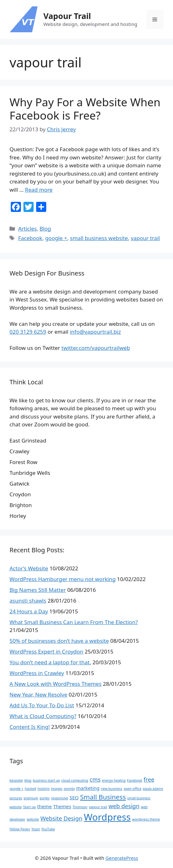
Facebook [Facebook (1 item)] (135, 780)
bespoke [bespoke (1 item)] (16, 780)
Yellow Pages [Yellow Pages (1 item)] (20, 829)
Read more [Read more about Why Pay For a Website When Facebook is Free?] (39, 190)
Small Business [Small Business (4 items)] (103, 797)
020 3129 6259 (28, 332)
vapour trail (145, 238)
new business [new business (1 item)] (112, 789)
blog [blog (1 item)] (28, 780)
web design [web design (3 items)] (124, 806)
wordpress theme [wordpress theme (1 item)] (146, 819)
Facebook (30, 238)
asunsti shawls (28, 601)
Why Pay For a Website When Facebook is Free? (85, 109)
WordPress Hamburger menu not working (63, 579)
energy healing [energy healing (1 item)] (114, 780)
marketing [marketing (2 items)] (88, 788)
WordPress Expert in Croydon (46, 651)
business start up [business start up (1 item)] (47, 780)
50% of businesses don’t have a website (59, 641)
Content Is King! (30, 727)
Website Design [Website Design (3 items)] (61, 818)
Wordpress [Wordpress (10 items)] (107, 817)
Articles (27, 229)
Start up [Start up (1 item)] (29, 807)
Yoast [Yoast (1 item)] (36, 829)
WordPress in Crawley (37, 673)
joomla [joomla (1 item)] (69, 789)
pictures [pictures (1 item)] (16, 798)
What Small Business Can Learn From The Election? (74, 622)
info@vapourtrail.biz (95, 332)
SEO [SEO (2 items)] (74, 797)
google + (56, 238)
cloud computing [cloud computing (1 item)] (75, 780)
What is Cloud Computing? (43, 716)
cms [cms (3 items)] (95, 779)
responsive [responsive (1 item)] (60, 798)
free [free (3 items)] (149, 779)
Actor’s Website (29, 568)
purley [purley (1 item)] (45, 798)
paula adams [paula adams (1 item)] (153, 789)
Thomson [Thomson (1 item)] (80, 807)
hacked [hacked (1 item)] (30, 789)
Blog (45, 229)
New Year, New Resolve (38, 694)
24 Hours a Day (29, 611)
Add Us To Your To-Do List (42, 705)
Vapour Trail (67, 16)
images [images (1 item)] (57, 789)
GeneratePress (122, 858)
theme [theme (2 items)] (44, 806)
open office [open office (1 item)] (132, 789)
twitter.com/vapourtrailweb (96, 348)
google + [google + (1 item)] (16, 789)
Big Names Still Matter (38, 590)
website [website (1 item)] (33, 819)
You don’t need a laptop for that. (50, 662)
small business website (99, 238)
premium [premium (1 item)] (31, 798)
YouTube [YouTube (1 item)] (48, 829)
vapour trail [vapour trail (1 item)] (98, 807)
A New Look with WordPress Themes (55, 684)
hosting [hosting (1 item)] (43, 789)
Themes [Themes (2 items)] (62, 806)
